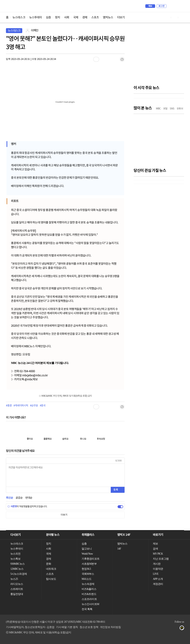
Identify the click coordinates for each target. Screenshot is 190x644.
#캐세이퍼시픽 (21, 406)
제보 (150, 6)
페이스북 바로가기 (175, 17)
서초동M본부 (89, 564)
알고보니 (87, 549)
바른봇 (12, 507)
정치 (57, 17)
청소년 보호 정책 (89, 627)
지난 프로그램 (161, 559)
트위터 (177, 628)
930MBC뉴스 (18, 564)
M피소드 (87, 579)
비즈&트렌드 (89, 594)
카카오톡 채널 (183, 628)
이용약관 (158, 569)
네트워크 (51, 569)
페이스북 (171, 628)
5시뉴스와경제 (19, 574)
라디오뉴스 (17, 584)
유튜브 (165, 628)
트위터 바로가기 (182, 17)
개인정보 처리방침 (110, 627)
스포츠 (95, 17)
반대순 (29, 498)
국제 (76, 17)
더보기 (121, 17)
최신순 (9, 498)
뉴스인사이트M (90, 604)
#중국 (43, 406)
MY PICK (174, 6)
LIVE (156, 574)
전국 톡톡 (87, 609)
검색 (170, 6)
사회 (67, 17)
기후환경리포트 (91, 559)
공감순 (19, 498)
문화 (49, 564)
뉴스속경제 (88, 584)
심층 (48, 17)
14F (119, 549)
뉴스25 (14, 579)
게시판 (157, 564)
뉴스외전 (15, 554)
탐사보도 (51, 579)
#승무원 (34, 406)
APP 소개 (158, 579)
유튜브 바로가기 (167, 17)
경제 (85, 17)
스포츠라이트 (89, 599)
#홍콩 (9, 406)
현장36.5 (86, 569)
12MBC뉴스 (17, 569)
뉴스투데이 (36, 17)
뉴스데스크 (19, 17)
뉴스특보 (15, 559)
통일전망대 (17, 594)
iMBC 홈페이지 (181, 6)
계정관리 (158, 584)
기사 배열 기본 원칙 (67, 627)
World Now (87, 554)
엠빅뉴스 (108, 17)
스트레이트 (17, 589)
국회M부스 (88, 574)
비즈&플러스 (89, 589)
